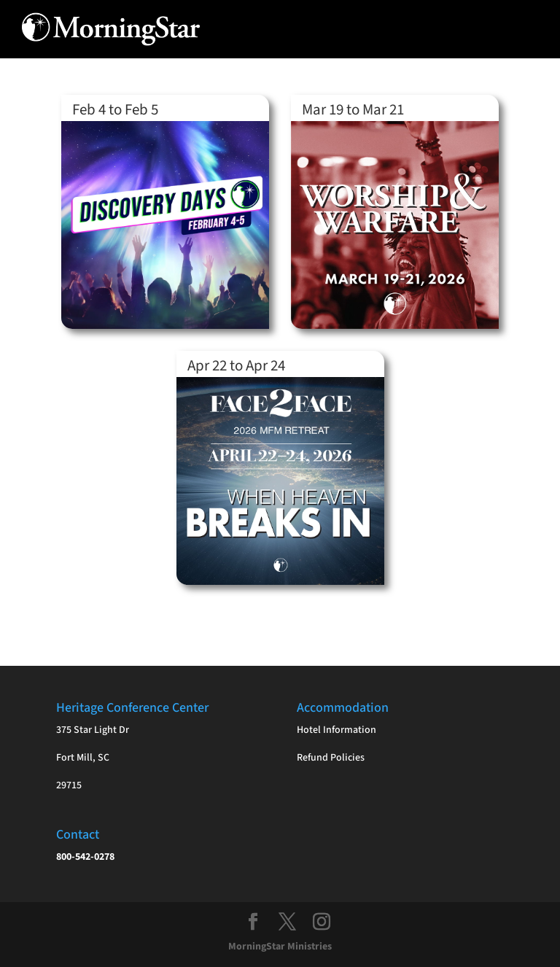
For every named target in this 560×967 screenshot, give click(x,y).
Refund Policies (331, 758)
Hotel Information (337, 730)
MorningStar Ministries (280, 947)
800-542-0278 (85, 857)
